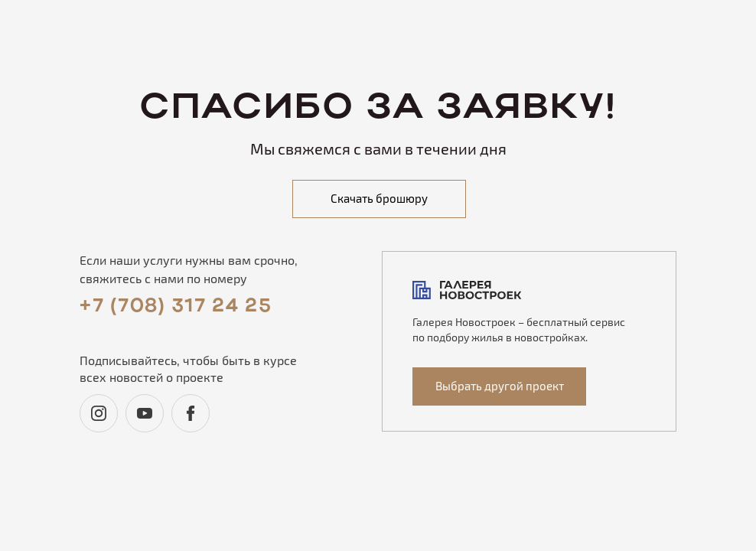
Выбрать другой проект (500, 386)
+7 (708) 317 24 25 (176, 306)
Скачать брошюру (379, 198)
